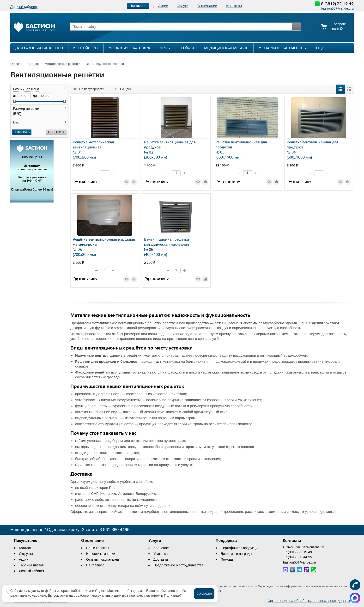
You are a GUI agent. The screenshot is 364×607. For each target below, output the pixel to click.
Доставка (161, 559)
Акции (163, 6)
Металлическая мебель (282, 48)
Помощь (227, 559)
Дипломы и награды (236, 554)
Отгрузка (26, 554)
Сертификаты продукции (240, 548)
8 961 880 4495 (114, 530)
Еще (322, 48)
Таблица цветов (31, 565)
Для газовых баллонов (39, 48)
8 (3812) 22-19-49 (337, 4)
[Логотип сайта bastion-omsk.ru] (34, 28)
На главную (95, 565)
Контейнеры (86, 48)
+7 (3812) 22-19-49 (297, 552)
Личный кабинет (32, 571)
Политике (172, 595)
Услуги (183, 6)
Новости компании (101, 554)
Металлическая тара (129, 48)
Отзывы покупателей (103, 559)
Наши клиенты (98, 548)
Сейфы (187, 48)
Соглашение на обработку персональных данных (309, 601)
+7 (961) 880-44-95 (297, 557)
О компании (207, 6)
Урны (165, 48)
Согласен (204, 594)
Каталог (25, 548)
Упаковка (161, 554)
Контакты (234, 6)
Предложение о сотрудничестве (178, 565)
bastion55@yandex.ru (337, 8)
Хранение (161, 548)
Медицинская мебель (226, 48)
